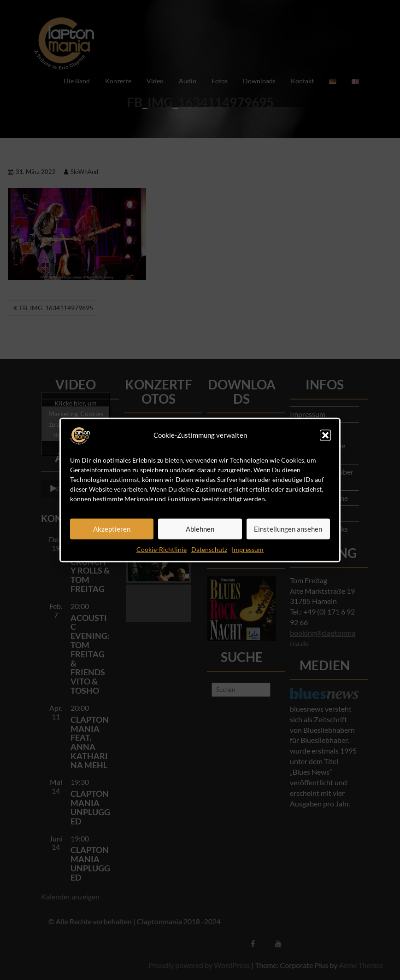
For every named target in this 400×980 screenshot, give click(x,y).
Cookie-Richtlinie (162, 549)
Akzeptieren (112, 529)
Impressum (248, 549)
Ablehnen (200, 529)
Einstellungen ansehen (288, 529)
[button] (325, 435)
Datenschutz (209, 549)
